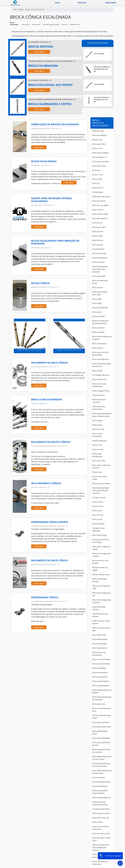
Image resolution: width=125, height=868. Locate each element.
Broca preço (97, 425)
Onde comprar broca (101, 391)
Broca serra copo (99, 253)
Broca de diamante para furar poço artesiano (100, 269)
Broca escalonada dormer (100, 580)
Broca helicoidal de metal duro (100, 863)
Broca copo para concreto (99, 401)
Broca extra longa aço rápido (101, 548)
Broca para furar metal (102, 727)
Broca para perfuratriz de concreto (101, 751)
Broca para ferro (99, 144)
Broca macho (98, 348)
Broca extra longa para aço (102, 594)
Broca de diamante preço (100, 282)
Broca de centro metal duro (101, 839)
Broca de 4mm (98, 249)
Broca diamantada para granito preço (102, 772)
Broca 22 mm (98, 506)
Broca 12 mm (98, 175)
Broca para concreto (101, 162)
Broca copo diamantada (97, 455)
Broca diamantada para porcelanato (102, 698)
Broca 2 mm (65, 24)
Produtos (82, 3)
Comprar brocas (99, 497)
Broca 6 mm (97, 519)
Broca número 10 (99, 157)
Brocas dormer (98, 524)
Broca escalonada (100, 644)
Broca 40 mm (98, 240)
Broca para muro (99, 166)
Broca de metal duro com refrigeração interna (101, 847)
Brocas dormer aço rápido (100, 569)
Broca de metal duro (101, 359)
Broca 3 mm (97, 511)
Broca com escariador (101, 659)
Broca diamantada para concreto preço (102, 758)
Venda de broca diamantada (99, 408)
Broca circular (98, 449)
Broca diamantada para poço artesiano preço (102, 415)
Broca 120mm (98, 210)
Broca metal (97, 371)
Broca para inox (99, 704)
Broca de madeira (100, 135)
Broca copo (97, 299)
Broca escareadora (100, 672)
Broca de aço (98, 245)
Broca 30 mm (98, 515)
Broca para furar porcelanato (99, 654)
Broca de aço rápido (100, 205)
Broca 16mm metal (100, 214)
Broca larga (97, 303)
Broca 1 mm (97, 445)
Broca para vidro (36, 24)
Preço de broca (98, 395)
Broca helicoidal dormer (99, 608)
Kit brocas (96, 170)
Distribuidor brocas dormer (100, 615)
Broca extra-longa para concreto (51, 24)
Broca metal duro (99, 379)
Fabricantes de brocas (101, 197)
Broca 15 (96, 183)
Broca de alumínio (100, 258)
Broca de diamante (100, 308)
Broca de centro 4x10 (101, 833)
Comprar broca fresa (101, 809)
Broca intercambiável (101, 738)
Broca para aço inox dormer (100, 562)
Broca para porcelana (101, 483)
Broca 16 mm (98, 502)
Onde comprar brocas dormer (101, 622)
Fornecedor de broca (101, 375)
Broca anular (98, 288)
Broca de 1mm (98, 429)
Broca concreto (99, 262)
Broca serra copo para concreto (101, 466)
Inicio (57, 3)
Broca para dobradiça (101, 664)
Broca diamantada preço (100, 732)
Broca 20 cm (97, 223)
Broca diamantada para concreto (102, 338)
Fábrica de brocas (100, 441)
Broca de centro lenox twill (101, 629)
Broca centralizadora (101, 686)
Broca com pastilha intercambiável (100, 792)
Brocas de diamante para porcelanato (100, 322)
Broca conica (98, 236)
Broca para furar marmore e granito (100, 803)
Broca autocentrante (101, 681)
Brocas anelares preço (101, 782)
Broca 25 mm (98, 232)
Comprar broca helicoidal (99, 529)
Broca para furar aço (101, 818)
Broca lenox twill (99, 635)
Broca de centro (99, 201)
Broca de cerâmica (100, 218)
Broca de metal (26, 24)
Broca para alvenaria (101, 722)
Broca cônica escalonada (98, 435)
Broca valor (97, 312)
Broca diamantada (100, 639)
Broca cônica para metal (100, 478)
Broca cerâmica (99, 328)
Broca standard (99, 777)
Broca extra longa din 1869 (101, 587)
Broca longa (97, 420)
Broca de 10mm (99, 461)
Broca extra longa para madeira (102, 555)
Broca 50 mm (98, 188)
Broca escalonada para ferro (102, 710)
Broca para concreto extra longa (101, 541)
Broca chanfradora (100, 786)
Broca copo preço (100, 344)
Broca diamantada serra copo (100, 293)
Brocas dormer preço (101, 574)
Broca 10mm (98, 822)
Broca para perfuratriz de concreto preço (101, 765)
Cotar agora (39, 52)
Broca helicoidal (99, 276)
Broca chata (97, 179)
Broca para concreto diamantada (101, 354)
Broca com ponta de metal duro (101, 828)
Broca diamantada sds (101, 798)
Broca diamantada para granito (102, 691)
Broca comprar (98, 332)
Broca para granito (100, 677)
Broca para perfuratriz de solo (101, 744)
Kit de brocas (98, 192)
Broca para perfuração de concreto (102, 365)
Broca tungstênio (99, 668)
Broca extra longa (100, 535)
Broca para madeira (100, 153)
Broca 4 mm (97, 148)
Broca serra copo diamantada (99, 385)
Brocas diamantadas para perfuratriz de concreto (101, 490)
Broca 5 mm (97, 472)
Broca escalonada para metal (102, 717)
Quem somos (111, 3)
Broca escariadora (100, 648)
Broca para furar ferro (101, 813)
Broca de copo (98, 131)
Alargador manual (75, 24)
